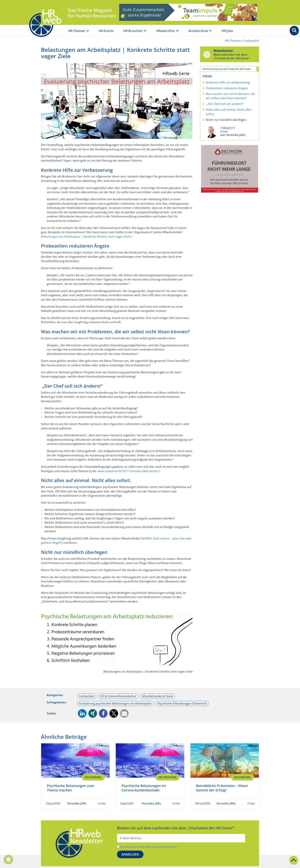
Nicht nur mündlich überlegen (226, 120)
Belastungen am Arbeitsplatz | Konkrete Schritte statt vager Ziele (86, 236)
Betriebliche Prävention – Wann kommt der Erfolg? (222, 788)
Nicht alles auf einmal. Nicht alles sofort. (229, 112)
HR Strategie (167, 777)
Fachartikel (251, 41)
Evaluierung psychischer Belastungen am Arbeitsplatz (115, 703)
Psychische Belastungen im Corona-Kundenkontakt (144, 788)
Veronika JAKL (77, 803)
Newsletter (223, 51)
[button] (82, 713)
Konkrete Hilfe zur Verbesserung (228, 82)
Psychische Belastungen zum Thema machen (71, 788)
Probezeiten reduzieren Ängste (227, 88)
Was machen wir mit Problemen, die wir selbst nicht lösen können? (230, 96)
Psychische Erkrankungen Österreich (182, 703)
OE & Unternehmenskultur (118, 696)
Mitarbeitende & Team (157, 696)
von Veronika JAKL (233, 135)
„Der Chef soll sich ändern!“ (225, 104)
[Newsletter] (207, 54)
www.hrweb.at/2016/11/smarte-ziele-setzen (128, 471)
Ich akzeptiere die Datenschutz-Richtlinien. (149, 847)
